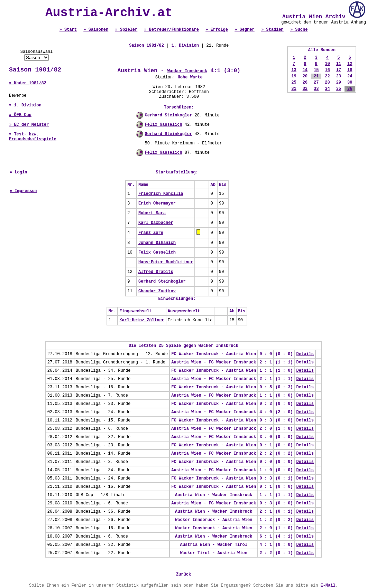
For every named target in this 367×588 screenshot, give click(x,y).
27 (316, 83)
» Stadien (272, 30)
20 (305, 76)
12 (350, 64)
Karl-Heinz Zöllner (142, 320)
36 (350, 89)
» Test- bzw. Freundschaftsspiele (33, 137)
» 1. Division (25, 105)
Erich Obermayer (157, 203)
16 (327, 70)
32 (305, 89)
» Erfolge (217, 30)
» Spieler (126, 30)
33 (316, 89)
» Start (68, 30)
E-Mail (328, 586)
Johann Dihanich (157, 243)
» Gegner (245, 30)
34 (327, 89)
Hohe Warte (190, 77)
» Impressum (23, 191)
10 (327, 64)
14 (305, 70)
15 (316, 70)
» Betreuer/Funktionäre (171, 30)
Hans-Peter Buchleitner (166, 262)
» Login (18, 172)
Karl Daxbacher (156, 223)
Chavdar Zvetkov (157, 291)
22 (327, 76)
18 (350, 70)
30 (350, 83)
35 (339, 89)
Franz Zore (151, 233)
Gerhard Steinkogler (169, 115)
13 (294, 70)
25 (294, 83)
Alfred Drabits (156, 272)
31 (294, 89)
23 (339, 76)
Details (305, 354)
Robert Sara (152, 213)
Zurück (183, 575)
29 (339, 83)
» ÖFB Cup (20, 115)
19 (294, 76)
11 (339, 64)
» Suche (299, 30)
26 (305, 83)
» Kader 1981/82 (28, 83)
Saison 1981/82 (35, 70)
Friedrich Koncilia (161, 194)
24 (350, 76)
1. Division (185, 46)
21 (316, 76)
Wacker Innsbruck (187, 71)
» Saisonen (96, 30)
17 (339, 70)
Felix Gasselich (164, 125)
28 (327, 83)
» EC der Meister (29, 125)
